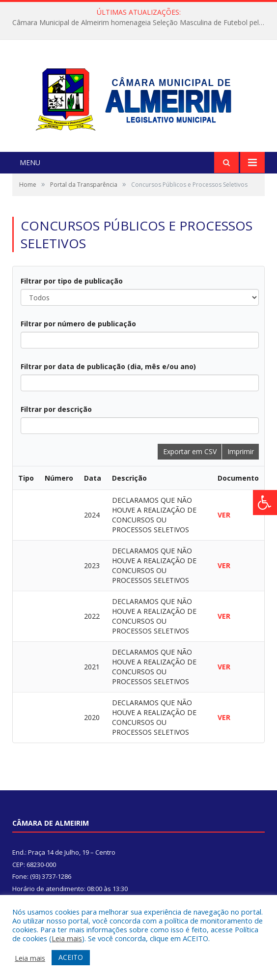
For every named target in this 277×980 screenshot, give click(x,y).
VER (224, 515)
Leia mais (67, 938)
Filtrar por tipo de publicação (72, 281)
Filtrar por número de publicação (78, 324)
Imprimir (241, 451)
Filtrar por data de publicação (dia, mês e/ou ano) (108, 366)
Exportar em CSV (190, 451)
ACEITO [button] (71, 957)
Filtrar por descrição (56, 409)
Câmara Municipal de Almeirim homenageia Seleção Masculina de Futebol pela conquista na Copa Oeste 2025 (141, 23)
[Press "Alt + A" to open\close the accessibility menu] (265, 503)
